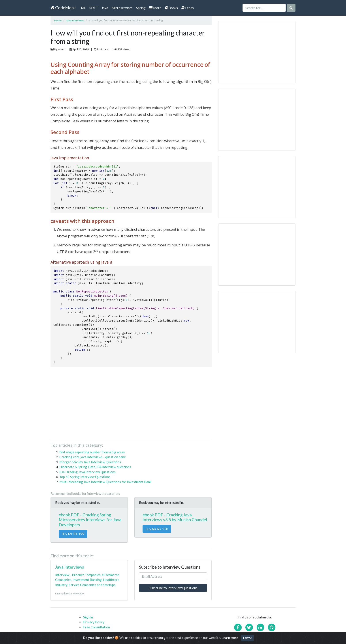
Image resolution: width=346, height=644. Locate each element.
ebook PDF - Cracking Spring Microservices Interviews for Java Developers (90, 520)
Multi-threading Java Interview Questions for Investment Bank (105, 482)
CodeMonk (63, 8)
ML (83, 8)
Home (58, 20)
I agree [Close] (247, 638)
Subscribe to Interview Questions (173, 588)
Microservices (122, 8)
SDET (94, 8)
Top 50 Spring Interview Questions (85, 477)
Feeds (188, 8)
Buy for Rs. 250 (157, 529)
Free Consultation (97, 627)
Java (105, 8)
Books (171, 8)
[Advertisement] (131, 405)
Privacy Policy (94, 622)
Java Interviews (75, 20)
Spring (141, 8)
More (155, 8)
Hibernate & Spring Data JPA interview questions (95, 467)
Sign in (88, 617)
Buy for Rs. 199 (73, 534)
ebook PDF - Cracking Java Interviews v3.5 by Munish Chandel (175, 517)
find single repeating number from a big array (92, 452)
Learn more (230, 638)
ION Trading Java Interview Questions (87, 472)
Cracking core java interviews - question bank (92, 457)
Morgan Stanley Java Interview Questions (90, 462)
